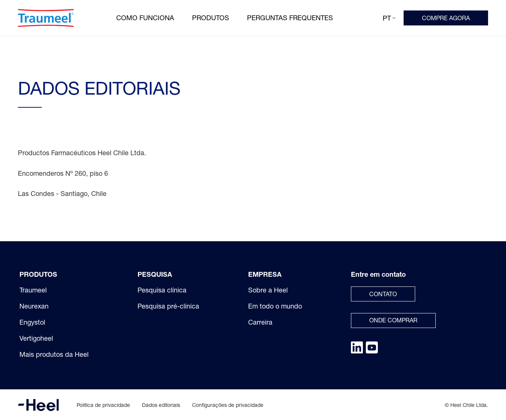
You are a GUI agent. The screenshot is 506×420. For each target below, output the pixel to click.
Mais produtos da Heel (54, 354)
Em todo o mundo (275, 306)
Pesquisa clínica (162, 290)
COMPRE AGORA (446, 18)
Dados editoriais (161, 405)
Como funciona (145, 18)
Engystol (32, 322)
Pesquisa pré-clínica (168, 306)
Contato (383, 294)
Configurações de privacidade (228, 405)
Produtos (211, 18)
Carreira (260, 322)
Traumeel (33, 290)
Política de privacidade (103, 405)
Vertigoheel (36, 338)
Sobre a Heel (268, 290)
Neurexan (34, 306)
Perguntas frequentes (290, 18)
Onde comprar (393, 320)
